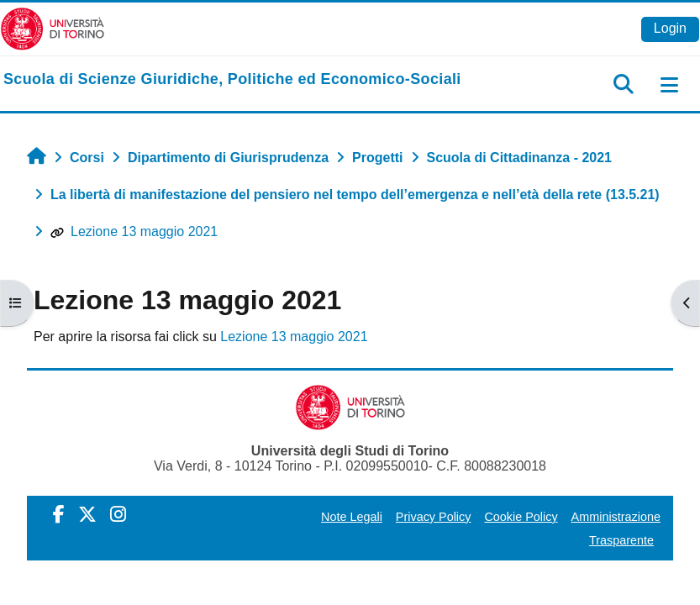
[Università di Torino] (53, 28)
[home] (232, 80)
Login (670, 28)
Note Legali (352, 517)
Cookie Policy (521, 517)
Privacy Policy (434, 517)
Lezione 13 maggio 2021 (134, 231)
